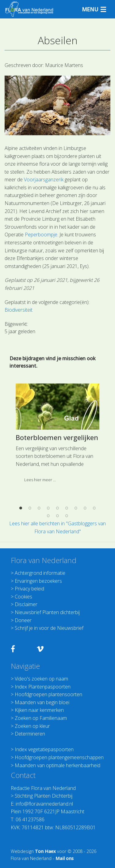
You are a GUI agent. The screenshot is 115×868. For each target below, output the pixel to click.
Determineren (30, 734)
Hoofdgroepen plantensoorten (48, 694)
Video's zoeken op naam (41, 679)
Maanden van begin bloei (42, 702)
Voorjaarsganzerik (44, 180)
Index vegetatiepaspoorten (44, 749)
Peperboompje (41, 235)
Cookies (23, 597)
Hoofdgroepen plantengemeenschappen (59, 757)
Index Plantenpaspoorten (43, 687)
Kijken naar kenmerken (39, 710)
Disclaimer (26, 604)
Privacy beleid (29, 589)
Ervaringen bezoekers (38, 581)
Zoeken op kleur (32, 726)
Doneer (23, 620)
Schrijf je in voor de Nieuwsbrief (49, 628)
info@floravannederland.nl (44, 804)
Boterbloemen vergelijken (57, 503)
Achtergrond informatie (40, 573)
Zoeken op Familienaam (41, 718)
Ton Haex (45, 851)
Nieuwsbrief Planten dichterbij (47, 612)
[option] (57, 501)
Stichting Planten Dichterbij (44, 796)
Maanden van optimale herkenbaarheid (57, 765)
